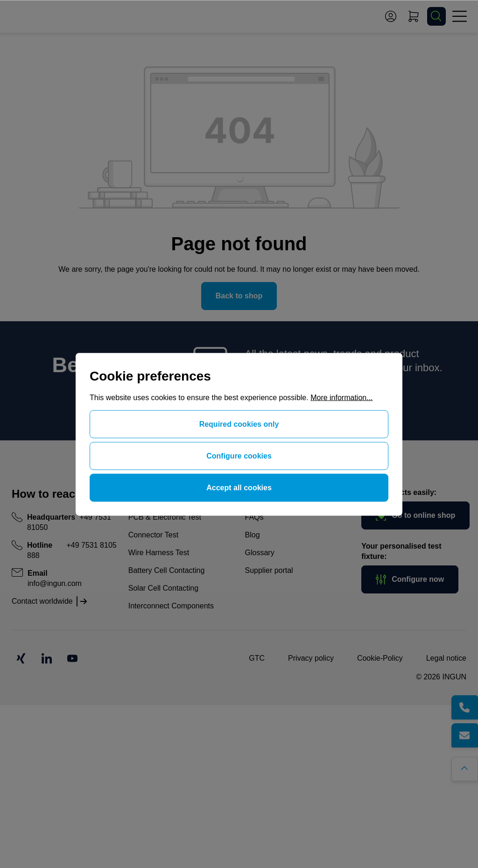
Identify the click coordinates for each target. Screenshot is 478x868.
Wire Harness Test (159, 553)
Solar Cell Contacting (163, 588)
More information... (341, 397)
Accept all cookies (239, 487)
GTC (257, 658)
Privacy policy (311, 658)
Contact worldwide (42, 601)
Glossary (260, 553)
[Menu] (459, 16)
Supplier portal (269, 570)
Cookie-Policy (380, 658)
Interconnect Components (171, 606)
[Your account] (391, 16)
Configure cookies (239, 455)
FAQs (254, 517)
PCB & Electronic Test (165, 517)
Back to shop (239, 296)
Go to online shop (415, 515)
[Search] (436, 16)
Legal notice (446, 658)
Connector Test (153, 535)
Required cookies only (239, 424)
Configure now (410, 579)
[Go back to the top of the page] (467, 766)
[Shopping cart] (414, 16)
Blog (253, 535)
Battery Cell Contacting (167, 570)
